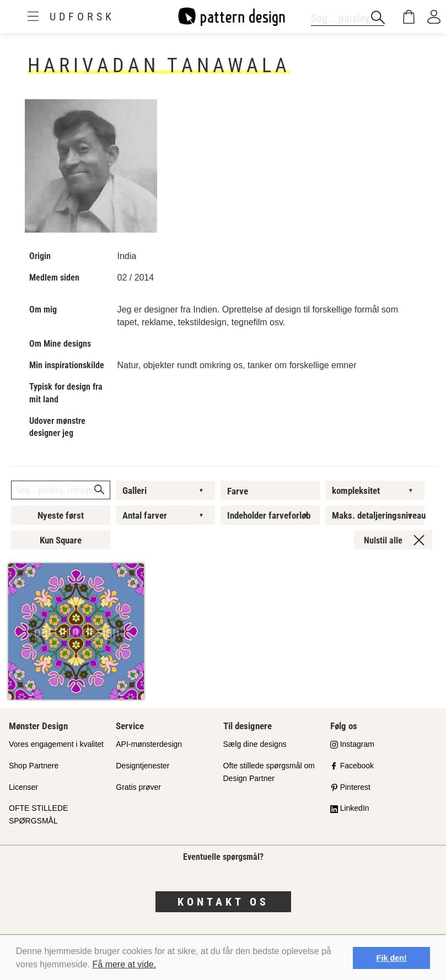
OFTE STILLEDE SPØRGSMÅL (38, 814)
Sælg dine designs (255, 744)
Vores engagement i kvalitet (56, 744)
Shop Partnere (34, 766)
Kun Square (61, 540)
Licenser (23, 787)
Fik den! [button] (392, 958)
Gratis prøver (138, 787)
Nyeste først (61, 515)
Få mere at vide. (125, 964)
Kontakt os (223, 902)
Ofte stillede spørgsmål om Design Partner (269, 772)
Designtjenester (143, 766)
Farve (238, 491)
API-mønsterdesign (149, 744)
